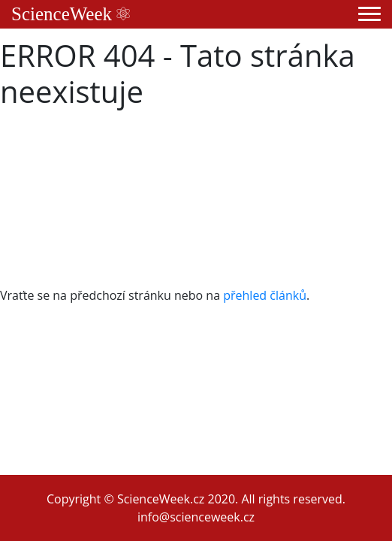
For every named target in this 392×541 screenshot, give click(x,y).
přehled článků (265, 295)
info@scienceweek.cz (196, 517)
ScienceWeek (71, 14)
